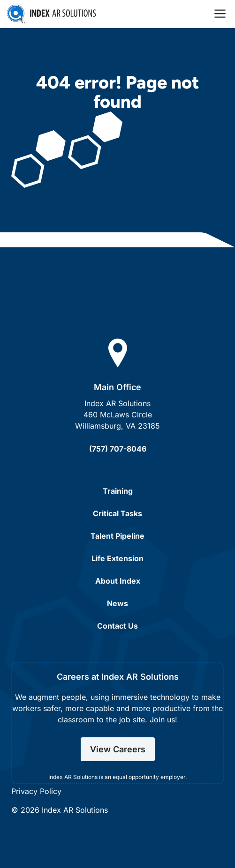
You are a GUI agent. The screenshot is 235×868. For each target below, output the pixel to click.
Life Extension (117, 558)
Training (118, 491)
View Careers (118, 749)
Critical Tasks (117, 513)
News (117, 603)
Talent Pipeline (117, 536)
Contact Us (117, 626)
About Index (118, 581)
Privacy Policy (36, 791)
